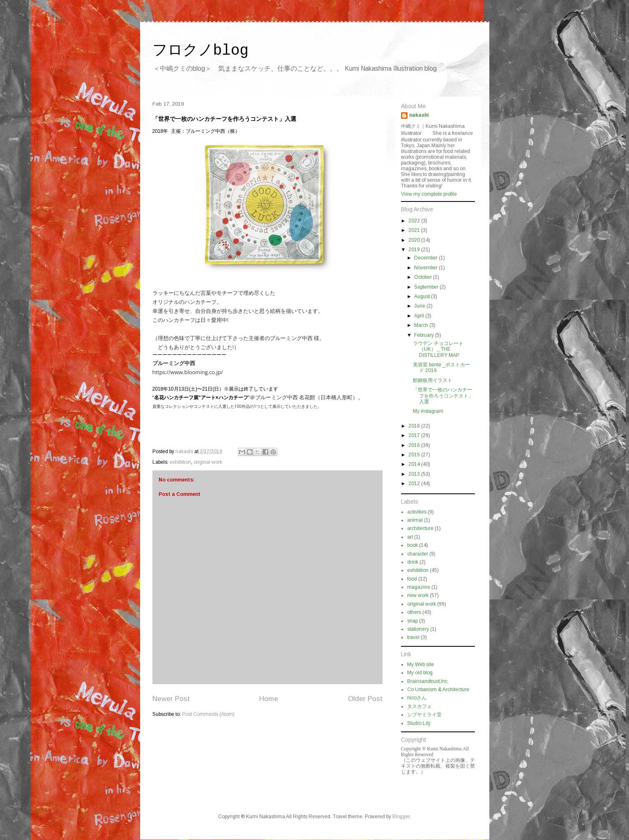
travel (413, 637)
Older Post (365, 699)
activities (417, 512)
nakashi (419, 115)
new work (418, 595)
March (422, 325)
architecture (420, 528)
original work (208, 462)
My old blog (420, 673)
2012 (415, 484)
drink (413, 562)
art (410, 537)
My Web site (420, 664)
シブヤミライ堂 (424, 715)
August (423, 296)
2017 (415, 435)
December (426, 258)
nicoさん (417, 698)
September (427, 287)
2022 (415, 221)
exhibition (180, 462)
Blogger (401, 817)
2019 (415, 250)
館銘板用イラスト (433, 380)
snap (412, 621)
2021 (415, 230)
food (412, 579)
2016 (415, 445)
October (424, 277)
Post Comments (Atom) (208, 714)
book (412, 545)
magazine (419, 587)
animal (415, 520)
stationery (418, 629)
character (418, 554)
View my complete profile (429, 194)
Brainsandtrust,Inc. (428, 681)
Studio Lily (419, 723)
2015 (415, 455)
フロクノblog (200, 51)
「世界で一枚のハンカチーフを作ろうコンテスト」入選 (443, 396)
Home (269, 699)
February (425, 335)
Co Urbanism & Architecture (438, 690)
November (426, 268)
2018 (415, 426)
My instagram (428, 411)
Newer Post (171, 699)
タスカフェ (419, 706)
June (420, 306)
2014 (415, 464)
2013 (415, 474)
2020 (415, 240)
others (414, 612)
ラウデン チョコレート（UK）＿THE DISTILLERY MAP (438, 349)
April (420, 316)
